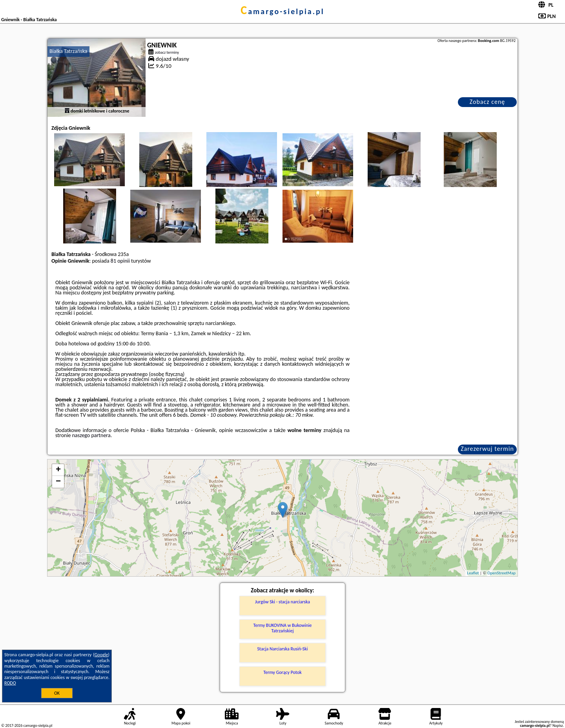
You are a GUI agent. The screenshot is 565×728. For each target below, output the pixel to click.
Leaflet (473, 573)
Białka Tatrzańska (68, 51)
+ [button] (58, 470)
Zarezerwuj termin (487, 449)
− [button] (58, 482)
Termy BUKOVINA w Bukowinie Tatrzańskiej (282, 628)
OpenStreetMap (501, 573)
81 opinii (120, 261)
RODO (10, 683)
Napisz (558, 725)
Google (101, 655)
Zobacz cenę (488, 102)
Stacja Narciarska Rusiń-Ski (283, 649)
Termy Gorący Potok (282, 672)
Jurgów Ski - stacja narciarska (282, 602)
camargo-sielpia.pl (282, 11)
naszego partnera (91, 435)
